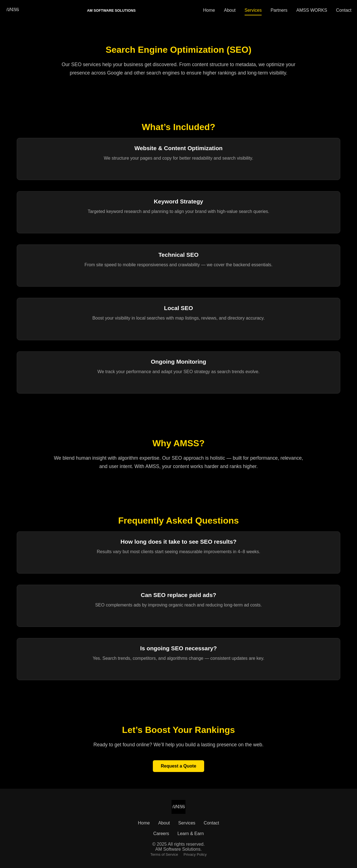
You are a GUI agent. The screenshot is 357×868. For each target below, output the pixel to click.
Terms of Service (164, 854)
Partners (279, 10)
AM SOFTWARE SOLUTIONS (111, 10)
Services (253, 10)
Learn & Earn (190, 834)
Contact (344, 10)
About (230, 10)
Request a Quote (178, 766)
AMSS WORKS (312, 10)
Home (209, 10)
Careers (161, 834)
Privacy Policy (195, 854)
